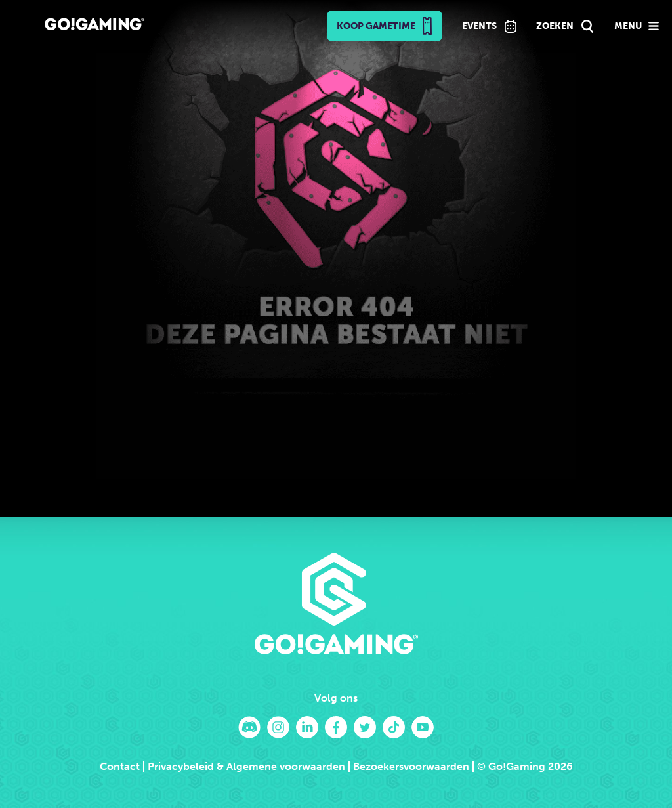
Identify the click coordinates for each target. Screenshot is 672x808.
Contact (120, 766)
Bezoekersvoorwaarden (411, 766)
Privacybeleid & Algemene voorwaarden (246, 766)
